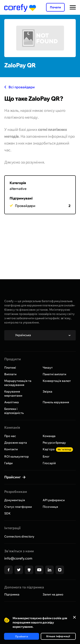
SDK (7, 513)
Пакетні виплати (54, 374)
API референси (54, 500)
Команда (49, 436)
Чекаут (48, 368)
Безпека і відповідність (14, 411)
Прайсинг (13, 477)
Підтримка (12, 594)
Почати (55, 7)
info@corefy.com (18, 558)
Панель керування (56, 402)
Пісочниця (50, 507)
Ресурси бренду (54, 443)
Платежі (10, 368)
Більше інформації (58, 636)
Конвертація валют (57, 381)
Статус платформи (18, 507)
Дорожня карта (16, 443)
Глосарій (49, 463)
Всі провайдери (20, 87)
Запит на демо (53, 594)
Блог (46, 456)
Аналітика (12, 402)
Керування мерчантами (13, 394)
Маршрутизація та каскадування (18, 383)
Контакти (11, 449)
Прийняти (22, 636)
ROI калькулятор (17, 456)
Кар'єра (58, 449)
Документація (15, 500)
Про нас (10, 436)
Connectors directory (19, 536)
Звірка (47, 391)
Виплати (10, 374)
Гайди (8, 463)
